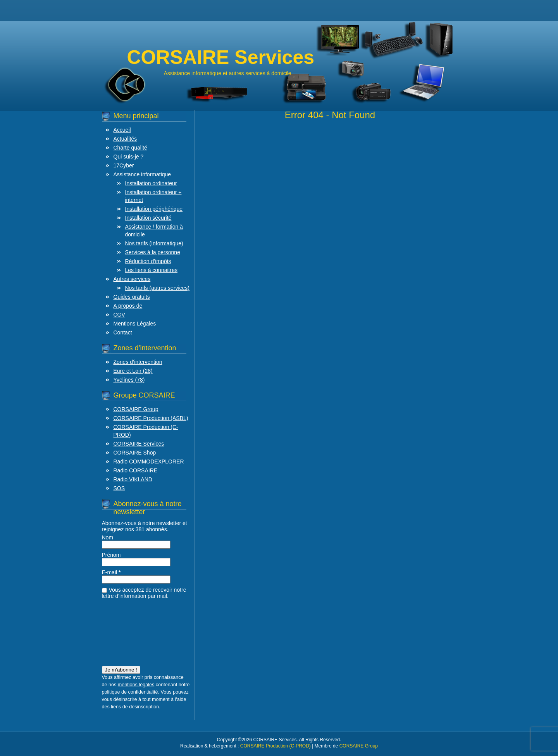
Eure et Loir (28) (133, 371)
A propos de (128, 306)
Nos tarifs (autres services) (157, 288)
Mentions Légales (135, 324)
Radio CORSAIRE (136, 470)
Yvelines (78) (129, 380)
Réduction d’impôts (148, 261)
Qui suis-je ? (129, 157)
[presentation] (134, 630)
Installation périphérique (154, 209)
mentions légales (136, 685)
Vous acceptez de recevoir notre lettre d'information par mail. (144, 593)
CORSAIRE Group (136, 409)
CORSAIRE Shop (135, 453)
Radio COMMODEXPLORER (149, 462)
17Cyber (124, 165)
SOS (119, 488)
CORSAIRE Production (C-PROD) (276, 746)
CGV (119, 315)
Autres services (132, 279)
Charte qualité (130, 148)
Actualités (125, 139)
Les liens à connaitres (151, 270)
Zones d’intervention (138, 362)
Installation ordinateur (151, 183)
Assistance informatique (142, 174)
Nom (108, 537)
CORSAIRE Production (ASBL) (151, 418)
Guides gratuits (132, 297)
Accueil (122, 130)
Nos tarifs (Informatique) (154, 243)
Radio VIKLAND (133, 479)
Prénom (111, 555)
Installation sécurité (148, 218)
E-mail (111, 572)
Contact (123, 332)
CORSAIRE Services (139, 444)
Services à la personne (153, 252)
